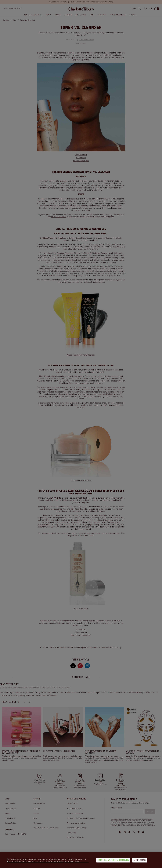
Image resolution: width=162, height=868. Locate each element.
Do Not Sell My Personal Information (113, 860)
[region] (81, 860)
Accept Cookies (140, 860)
